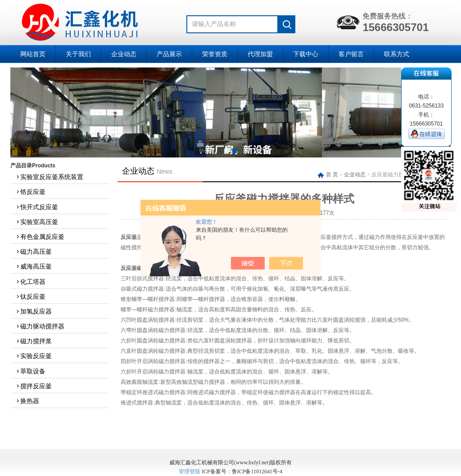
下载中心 (306, 54)
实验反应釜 (34, 356)
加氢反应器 (34, 311)
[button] (226, 151)
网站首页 (33, 54)
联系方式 (397, 54)
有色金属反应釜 (40, 237)
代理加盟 (260, 54)
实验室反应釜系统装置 (50, 177)
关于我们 (78, 54)
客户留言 (351, 54)
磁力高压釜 (34, 251)
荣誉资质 (215, 54)
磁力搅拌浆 (34, 341)
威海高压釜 (34, 266)
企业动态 (124, 54)
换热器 (27, 401)
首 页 (329, 175)
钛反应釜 (31, 296)
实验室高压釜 (37, 222)
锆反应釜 (31, 192)
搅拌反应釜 (34, 386)
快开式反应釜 (37, 207)
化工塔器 (31, 282)
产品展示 (169, 54)
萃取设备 (31, 371)
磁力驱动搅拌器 (40, 326)
